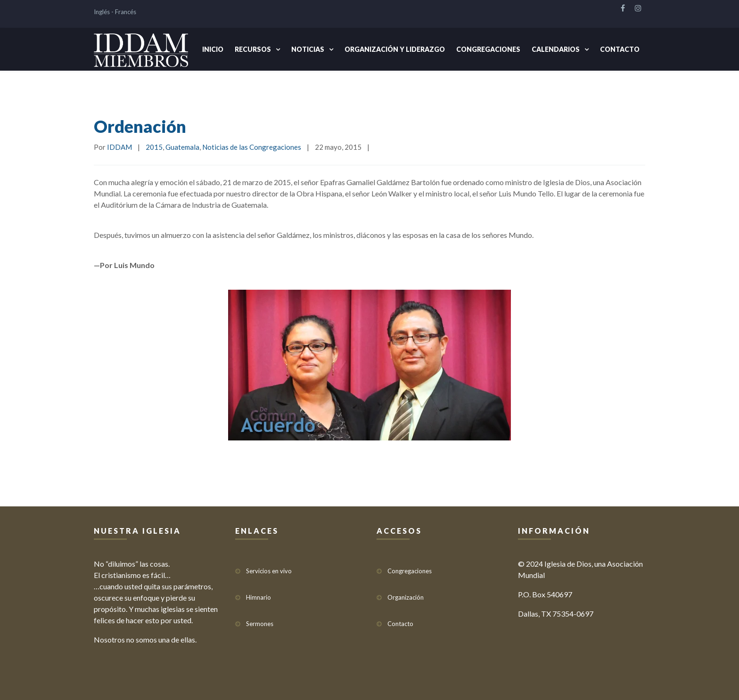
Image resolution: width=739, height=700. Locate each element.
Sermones (260, 624)
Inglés (102, 12)
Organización (406, 597)
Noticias (308, 49)
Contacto (620, 49)
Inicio (213, 49)
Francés (126, 12)
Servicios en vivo (269, 571)
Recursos (253, 49)
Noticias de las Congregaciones (252, 147)
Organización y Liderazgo (395, 49)
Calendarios (556, 49)
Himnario (259, 597)
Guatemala (182, 147)
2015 (154, 147)
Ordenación (140, 126)
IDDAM (119, 147)
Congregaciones (488, 49)
